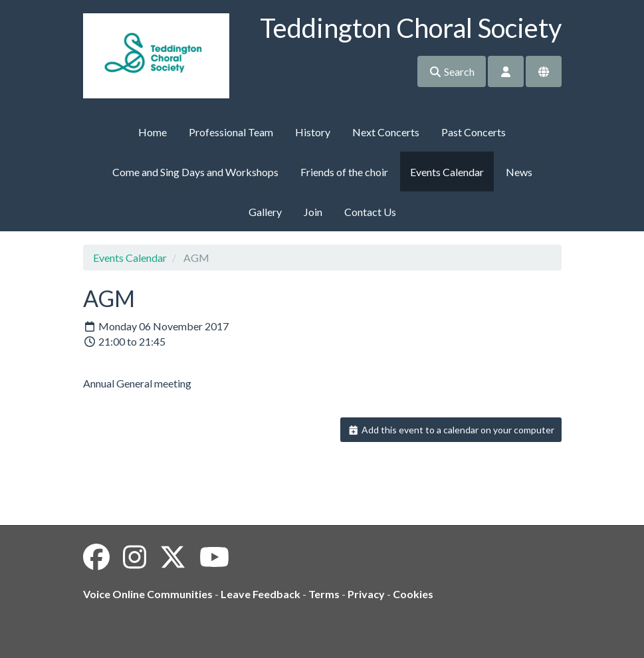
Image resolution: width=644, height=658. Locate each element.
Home (153, 132)
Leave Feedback (261, 594)
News (519, 172)
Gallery (265, 212)
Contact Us (370, 212)
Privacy (366, 594)
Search (452, 71)
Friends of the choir (344, 172)
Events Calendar (447, 172)
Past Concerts (474, 132)
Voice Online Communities (148, 594)
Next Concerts (386, 132)
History (313, 132)
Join (313, 212)
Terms (324, 594)
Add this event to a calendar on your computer (451, 430)
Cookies (413, 594)
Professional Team (231, 132)
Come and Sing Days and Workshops (195, 172)
